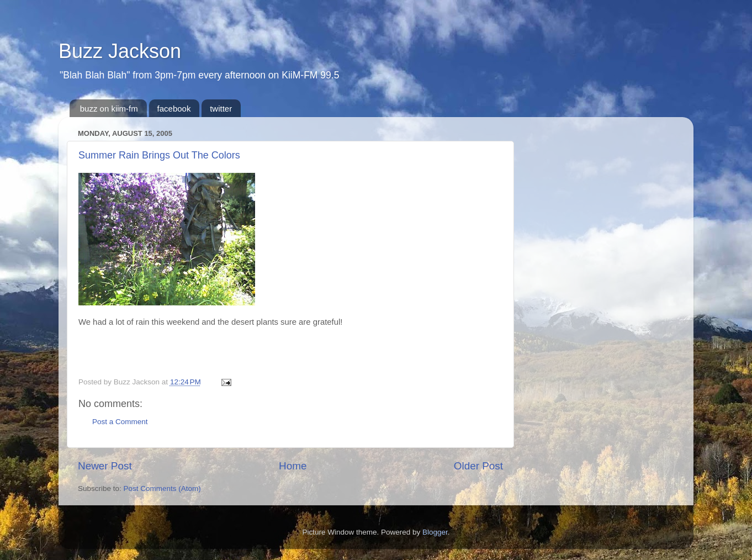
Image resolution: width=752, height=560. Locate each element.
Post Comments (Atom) (162, 488)
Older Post (478, 466)
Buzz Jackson (120, 51)
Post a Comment (120, 422)
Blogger (435, 532)
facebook (174, 109)
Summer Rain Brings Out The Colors (159, 155)
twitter (221, 109)
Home (293, 466)
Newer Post (105, 466)
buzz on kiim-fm (109, 109)
